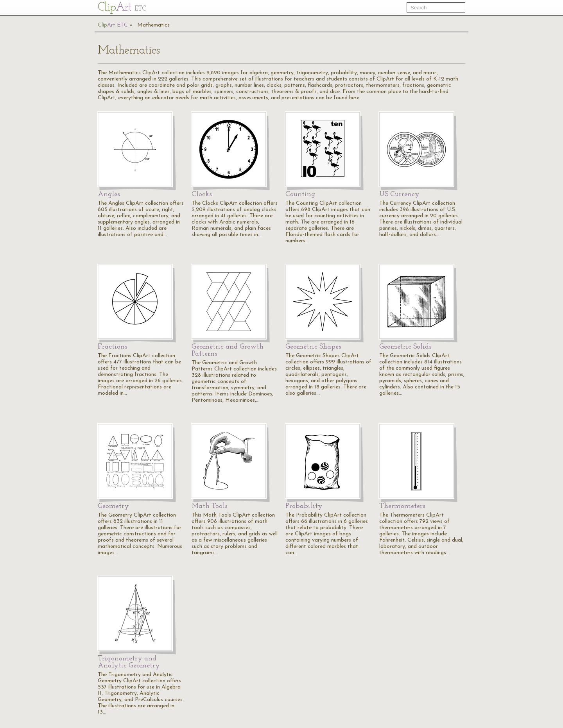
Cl (122, 8)
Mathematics (153, 25)
